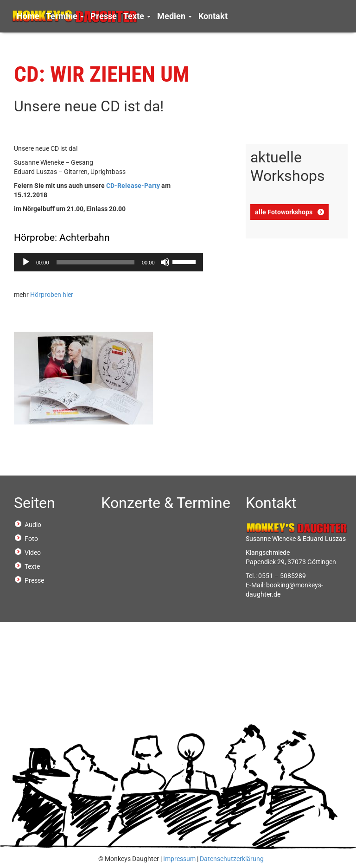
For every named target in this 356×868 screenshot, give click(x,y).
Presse (104, 16)
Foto (31, 539)
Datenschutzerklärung (232, 859)
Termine (65, 16)
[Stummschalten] (165, 262)
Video (33, 553)
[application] (108, 262)
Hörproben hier (52, 295)
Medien (175, 16)
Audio (33, 525)
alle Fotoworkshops (284, 212)
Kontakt (213, 16)
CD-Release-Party (133, 186)
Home (28, 16)
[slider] (95, 262)
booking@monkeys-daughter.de (284, 590)
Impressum (179, 859)
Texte (137, 16)
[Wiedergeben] (26, 262)
